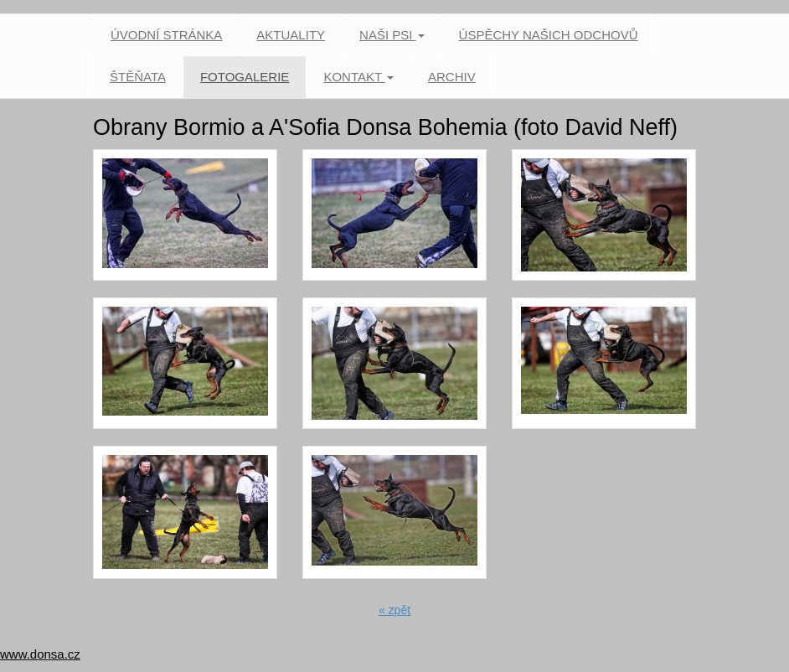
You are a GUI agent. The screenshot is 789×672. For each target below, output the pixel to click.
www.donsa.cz (40, 654)
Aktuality (291, 35)
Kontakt (358, 77)
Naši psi (392, 35)
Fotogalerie (245, 77)
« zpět (394, 610)
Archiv (452, 77)
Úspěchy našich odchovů (549, 35)
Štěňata (138, 77)
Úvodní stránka (166, 35)
